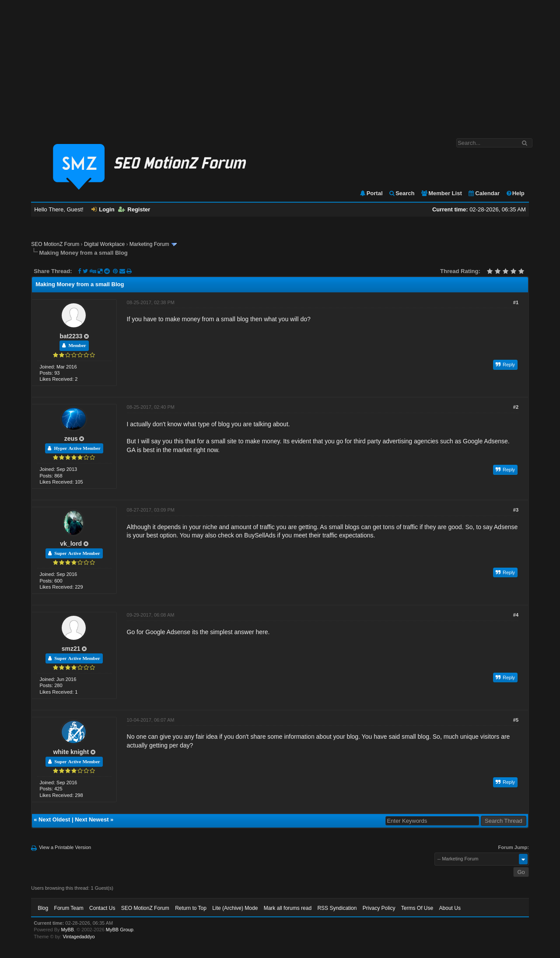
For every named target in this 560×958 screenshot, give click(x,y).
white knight (71, 752)
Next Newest (92, 819)
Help (515, 193)
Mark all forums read (288, 908)
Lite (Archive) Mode (235, 908)
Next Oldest (54, 819)
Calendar (484, 193)
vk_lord (71, 544)
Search (401, 193)
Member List (441, 193)
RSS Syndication (337, 908)
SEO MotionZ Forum (55, 244)
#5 (516, 720)
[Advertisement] (280, 65)
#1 (516, 302)
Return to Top (191, 908)
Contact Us (102, 908)
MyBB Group (120, 930)
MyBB (68, 930)
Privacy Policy (379, 908)
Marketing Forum (149, 244)
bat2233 (71, 336)
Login (103, 209)
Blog (43, 908)
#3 (516, 510)
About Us (450, 908)
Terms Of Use (417, 908)
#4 (516, 615)
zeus (71, 439)
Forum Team (69, 908)
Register (134, 209)
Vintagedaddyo (79, 937)
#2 (516, 407)
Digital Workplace (104, 244)
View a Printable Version (65, 847)
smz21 (71, 649)
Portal (371, 193)
